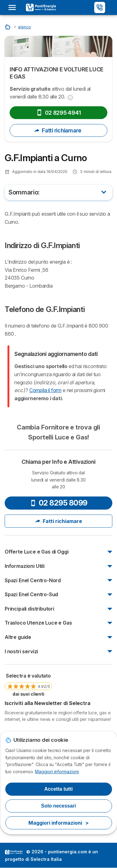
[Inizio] (8, 27)
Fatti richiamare (58, 130)
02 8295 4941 (59, 113)
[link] (28, 684)
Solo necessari (59, 806)
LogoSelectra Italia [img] (14, 852)
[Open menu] (14, 7)
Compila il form (45, 390)
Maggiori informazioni (57, 772)
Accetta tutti (58, 789)
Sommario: (24, 192)
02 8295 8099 (59, 503)
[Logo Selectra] (41, 7)
